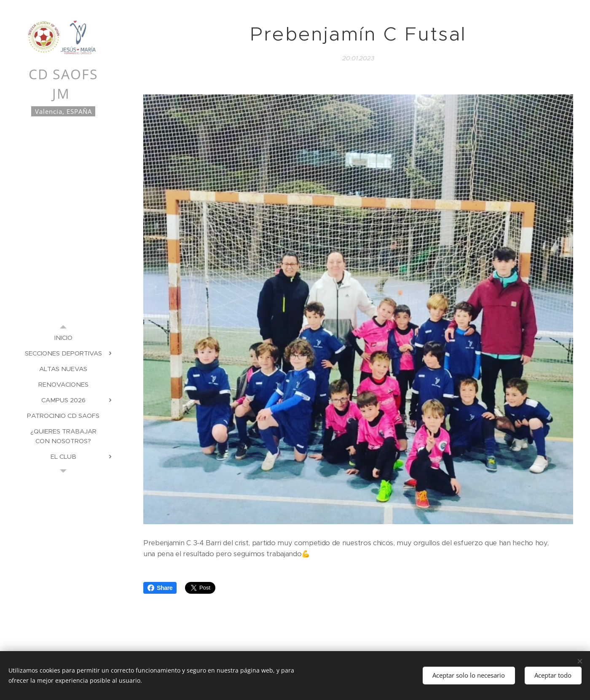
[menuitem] (63, 338)
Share (160, 588)
